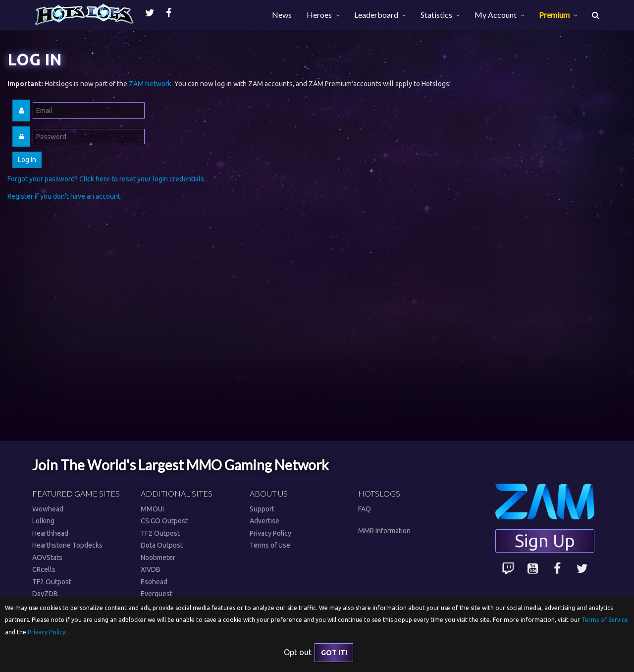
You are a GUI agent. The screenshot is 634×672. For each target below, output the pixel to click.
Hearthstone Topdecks (67, 545)
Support (262, 509)
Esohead (154, 582)
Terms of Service (605, 620)
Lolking (43, 521)
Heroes (319, 15)
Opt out (298, 652)
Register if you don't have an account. (65, 196)
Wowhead (48, 509)
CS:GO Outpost (164, 521)
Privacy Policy (270, 533)
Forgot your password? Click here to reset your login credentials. (106, 179)
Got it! (334, 653)
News (282, 15)
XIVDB (151, 569)
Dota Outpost (162, 545)
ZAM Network (150, 84)
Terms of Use (270, 545)
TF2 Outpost (52, 582)
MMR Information (384, 531)
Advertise (264, 521)
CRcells (44, 569)
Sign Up (545, 541)
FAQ (365, 509)
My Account (496, 15)
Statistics (436, 15)
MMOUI (152, 509)
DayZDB (45, 594)
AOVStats (47, 558)
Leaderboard (376, 15)
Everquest (157, 594)
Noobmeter (158, 558)
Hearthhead (50, 533)
